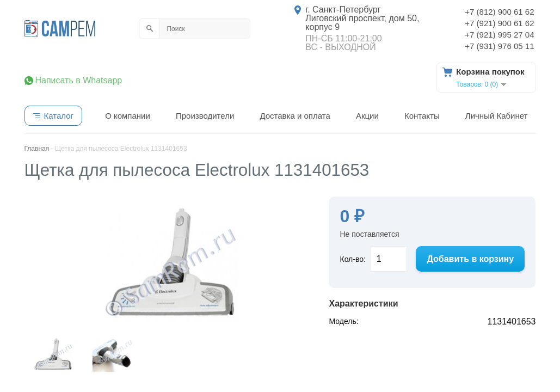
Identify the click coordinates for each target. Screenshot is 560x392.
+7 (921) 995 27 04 (499, 35)
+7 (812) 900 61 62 (499, 12)
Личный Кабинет (497, 116)
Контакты (422, 116)
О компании (128, 116)
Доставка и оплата (295, 116)
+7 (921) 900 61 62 (499, 23)
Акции (367, 116)
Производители (205, 116)
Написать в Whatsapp (79, 81)
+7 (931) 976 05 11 (499, 46)
